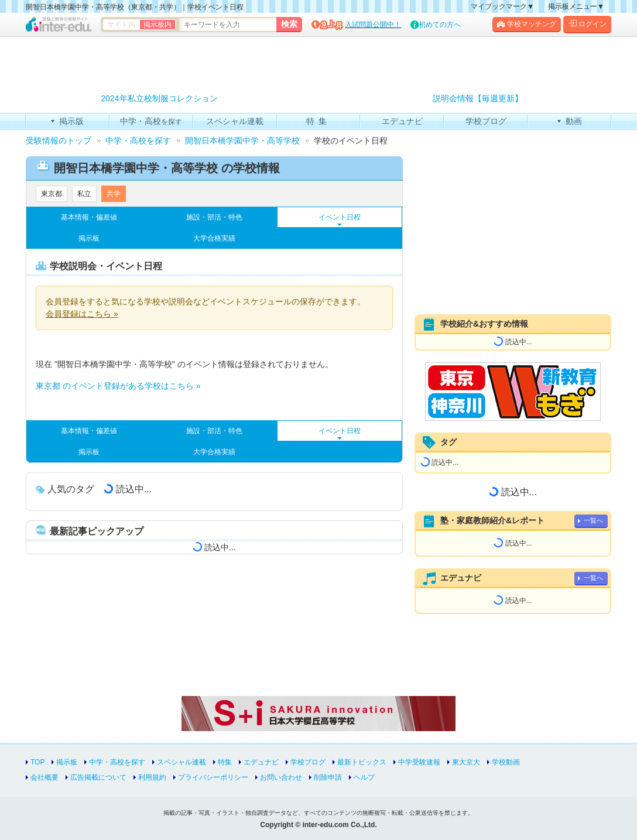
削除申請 (328, 777)
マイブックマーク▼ (502, 6)
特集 (225, 762)
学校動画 (506, 762)
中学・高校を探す (117, 762)
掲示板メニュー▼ (576, 6)
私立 (84, 194)
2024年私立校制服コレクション (159, 99)
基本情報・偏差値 (89, 217)
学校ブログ (308, 762)
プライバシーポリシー (213, 777)
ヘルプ (364, 777)
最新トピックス (362, 762)
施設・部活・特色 (214, 217)
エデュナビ (261, 762)
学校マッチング (527, 24)
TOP (37, 762)
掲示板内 (157, 25)
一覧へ (593, 520)
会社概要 (44, 777)
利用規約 (152, 777)
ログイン (587, 24)
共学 (114, 194)
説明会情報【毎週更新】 (478, 99)
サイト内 (121, 25)
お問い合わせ (281, 777)
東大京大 (466, 762)
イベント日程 (340, 217)
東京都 (52, 194)
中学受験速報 (419, 762)
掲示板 (89, 238)
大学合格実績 (214, 238)
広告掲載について (98, 777)
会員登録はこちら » (82, 314)
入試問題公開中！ (373, 25)
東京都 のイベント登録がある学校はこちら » (118, 386)
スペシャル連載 (181, 762)
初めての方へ (440, 25)
